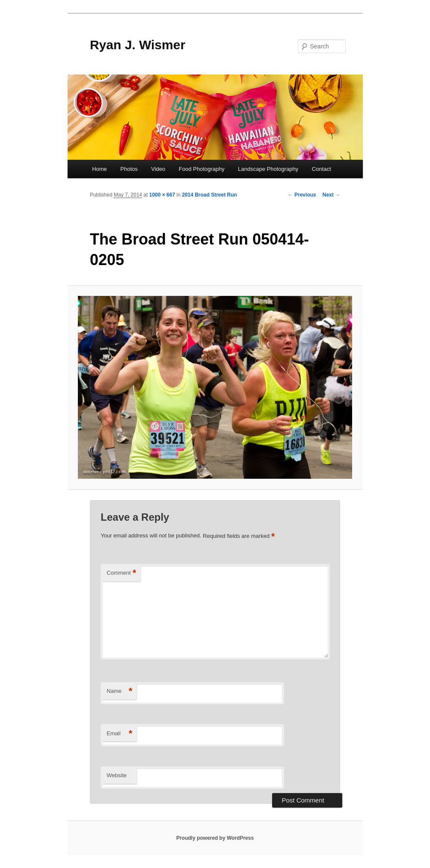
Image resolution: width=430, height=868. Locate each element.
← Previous (302, 195)
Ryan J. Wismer (138, 45)
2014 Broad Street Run (209, 195)
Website (117, 775)
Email (119, 734)
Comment (121, 573)
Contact (322, 169)
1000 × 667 (162, 195)
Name (119, 691)
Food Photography (202, 169)
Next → (331, 195)
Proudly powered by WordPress (215, 838)
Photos (129, 169)
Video (158, 169)
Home (99, 169)
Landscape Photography (268, 169)
